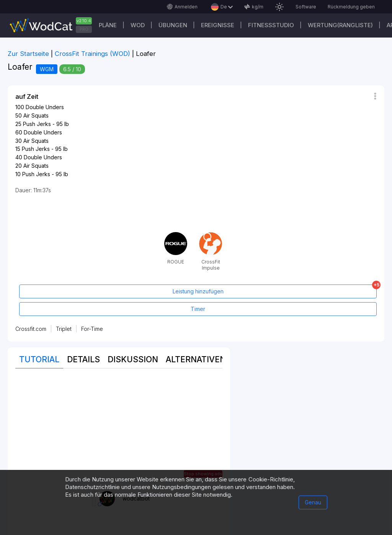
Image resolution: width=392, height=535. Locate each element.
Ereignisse (218, 25)
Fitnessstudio (271, 25)
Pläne (108, 25)
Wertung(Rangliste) (340, 25)
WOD (138, 25)
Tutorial (39, 359)
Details (83, 359)
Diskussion (133, 359)
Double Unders (45, 107)
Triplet (64, 329)
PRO (84, 29)
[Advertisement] (119, 430)
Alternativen (196, 359)
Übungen (173, 25)
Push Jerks (37, 124)
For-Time (92, 329)
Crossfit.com (31, 329)
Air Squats (36, 115)
